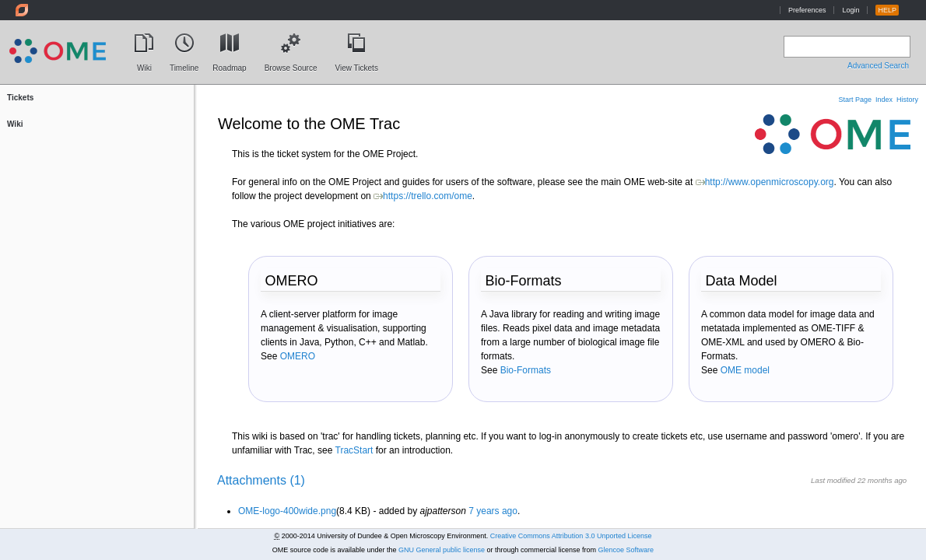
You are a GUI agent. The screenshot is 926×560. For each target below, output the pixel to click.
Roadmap (229, 65)
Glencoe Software (626, 550)
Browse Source (291, 65)
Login (851, 10)
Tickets (20, 98)
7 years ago (493, 511)
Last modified (833, 480)
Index (884, 100)
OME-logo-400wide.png (287, 511)
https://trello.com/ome (423, 196)
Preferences (807, 10)
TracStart (354, 450)
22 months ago (882, 480)
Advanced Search (878, 66)
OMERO (298, 356)
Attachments (261, 480)
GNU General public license (442, 550)
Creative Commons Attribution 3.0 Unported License (571, 536)
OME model (745, 370)
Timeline (184, 65)
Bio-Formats (526, 370)
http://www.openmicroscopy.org (765, 182)
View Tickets (356, 65)
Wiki (144, 65)
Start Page (855, 100)
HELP (887, 10)
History (907, 100)
